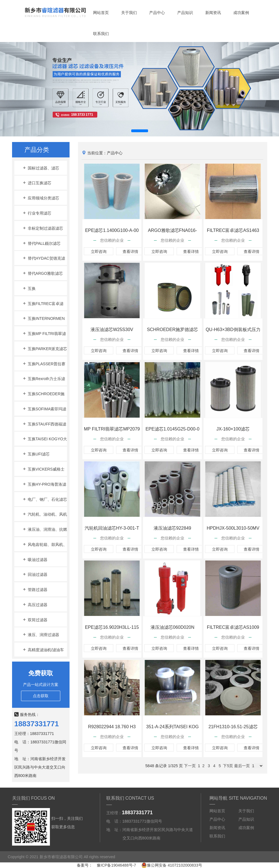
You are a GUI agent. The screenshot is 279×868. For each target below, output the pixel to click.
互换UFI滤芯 (36, 454)
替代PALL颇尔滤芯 (41, 243)
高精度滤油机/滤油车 (43, 650)
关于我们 (129, 13)
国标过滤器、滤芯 (41, 168)
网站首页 (101, 13)
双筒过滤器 (35, 620)
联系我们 (101, 34)
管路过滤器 (35, 589)
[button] (140, 131)
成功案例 (241, 13)
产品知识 (185, 13)
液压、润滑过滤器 (41, 635)
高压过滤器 (35, 605)
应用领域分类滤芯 (41, 198)
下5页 (228, 766)
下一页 (190, 766)
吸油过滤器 (35, 559)
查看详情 (131, 252)
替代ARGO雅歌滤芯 (42, 273)
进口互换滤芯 (37, 183)
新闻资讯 (213, 13)
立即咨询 (99, 252)
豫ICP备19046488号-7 (116, 865)
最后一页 (242, 766)
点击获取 (41, 696)
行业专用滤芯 (37, 213)
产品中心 (157, 13)
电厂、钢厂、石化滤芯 (45, 499)
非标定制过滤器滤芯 (43, 228)
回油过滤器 (35, 574)
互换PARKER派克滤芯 (45, 349)
